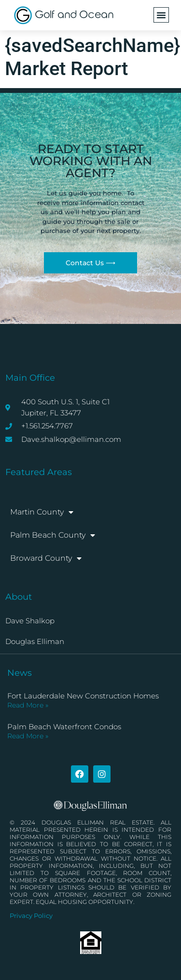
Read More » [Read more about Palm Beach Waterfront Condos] (28, 736)
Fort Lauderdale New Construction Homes (83, 696)
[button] (161, 15)
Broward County (46, 558)
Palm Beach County (53, 535)
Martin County (42, 512)
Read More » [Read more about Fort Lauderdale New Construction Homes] (28, 705)
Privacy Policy (31, 916)
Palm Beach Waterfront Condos (64, 727)
